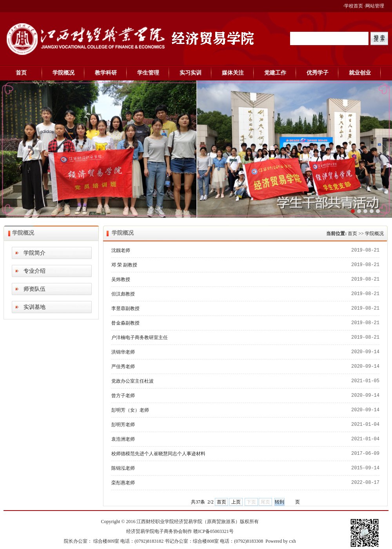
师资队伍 (34, 289)
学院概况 (64, 73)
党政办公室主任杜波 (132, 381)
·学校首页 (353, 6)
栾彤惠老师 (123, 483)
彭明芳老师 (123, 425)
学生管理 (148, 73)
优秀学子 (318, 73)
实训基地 (34, 307)
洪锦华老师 (123, 352)
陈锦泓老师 (123, 468)
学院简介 (34, 253)
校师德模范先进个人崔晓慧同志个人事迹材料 (158, 454)
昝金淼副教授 (125, 323)
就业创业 (360, 73)
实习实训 (191, 73)
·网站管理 (374, 6)
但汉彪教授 (123, 294)
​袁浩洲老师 (123, 439)
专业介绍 (34, 271)
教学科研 (106, 73)
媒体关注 (233, 73)
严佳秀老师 (123, 367)
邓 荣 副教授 (124, 265)
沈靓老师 (121, 250)
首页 (21, 73)
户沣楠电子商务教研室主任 (140, 337)
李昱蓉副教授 (125, 308)
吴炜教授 (121, 279)
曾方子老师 (123, 396)
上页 (236, 502)
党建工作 (275, 73)
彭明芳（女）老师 (130, 410)
